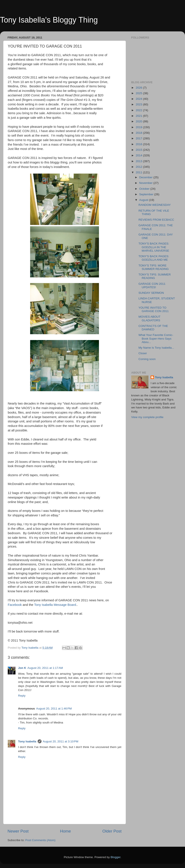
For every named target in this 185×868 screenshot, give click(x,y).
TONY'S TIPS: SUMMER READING (155, 276)
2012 (139, 167)
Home (65, 831)
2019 (139, 127)
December (146, 177)
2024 (139, 99)
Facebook (15, 605)
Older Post (112, 831)
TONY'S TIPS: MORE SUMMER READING (154, 267)
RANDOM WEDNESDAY (155, 205)
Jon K (22, 668)
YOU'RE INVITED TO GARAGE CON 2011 (154, 309)
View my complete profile (147, 417)
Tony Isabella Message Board (55, 605)
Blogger (116, 857)
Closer (143, 353)
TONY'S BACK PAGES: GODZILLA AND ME (154, 258)
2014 (139, 155)
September (147, 194)
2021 (139, 116)
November (146, 183)
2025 (139, 93)
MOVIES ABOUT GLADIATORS (150, 318)
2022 (139, 110)
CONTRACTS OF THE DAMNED (153, 328)
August (144, 200)
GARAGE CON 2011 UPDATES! (152, 285)
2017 (139, 138)
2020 (139, 121)
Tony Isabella (27, 741)
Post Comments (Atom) (40, 840)
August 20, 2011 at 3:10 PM (61, 741)
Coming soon (147, 359)
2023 (139, 104)
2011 (139, 172)
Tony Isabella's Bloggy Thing (49, 20)
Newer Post (18, 831)
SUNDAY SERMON (151, 293)
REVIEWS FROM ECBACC (156, 220)
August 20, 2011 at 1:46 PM (54, 709)
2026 (139, 88)
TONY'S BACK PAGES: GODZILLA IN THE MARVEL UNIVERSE (154, 247)
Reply (22, 696)
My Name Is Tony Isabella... (156, 348)
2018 (139, 133)
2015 (139, 150)
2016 (139, 144)
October (145, 189)
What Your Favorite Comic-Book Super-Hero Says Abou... (156, 338)
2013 (139, 161)
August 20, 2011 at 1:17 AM (45, 668)
